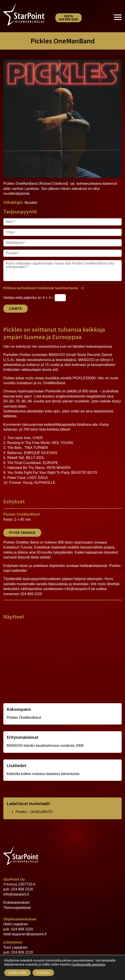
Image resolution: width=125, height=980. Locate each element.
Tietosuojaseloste (17, 908)
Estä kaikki (43, 973)
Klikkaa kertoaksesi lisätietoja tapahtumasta (41, 288)
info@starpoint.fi (16, 894)
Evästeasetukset (16, 903)
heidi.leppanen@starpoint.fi (25, 934)
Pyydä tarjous (22, 533)
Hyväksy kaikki (17, 973)
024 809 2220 (22, 889)
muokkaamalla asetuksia (88, 964)
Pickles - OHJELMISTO (34, 812)
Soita (69, 18)
